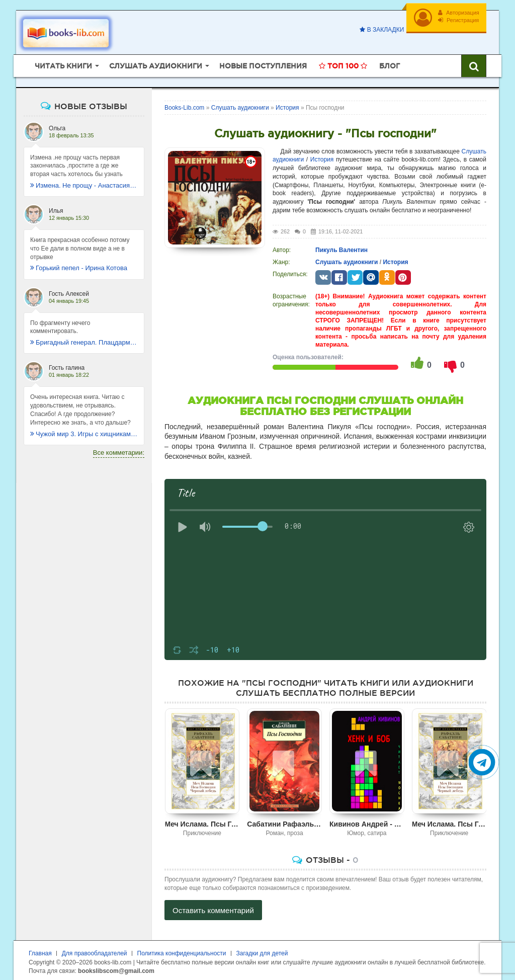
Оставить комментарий (213, 907)
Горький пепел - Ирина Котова (79, 265)
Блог (390, 63)
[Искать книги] (474, 63)
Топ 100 (343, 63)
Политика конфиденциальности (182, 950)
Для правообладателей (95, 950)
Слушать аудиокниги (347, 259)
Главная (40, 950)
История (322, 157)
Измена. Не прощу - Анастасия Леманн (84, 182)
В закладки (380, 30)
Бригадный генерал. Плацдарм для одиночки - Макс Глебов (84, 340)
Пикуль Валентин (341, 247)
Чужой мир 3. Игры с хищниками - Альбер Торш (84, 431)
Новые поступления (263, 63)
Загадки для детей (262, 950)
